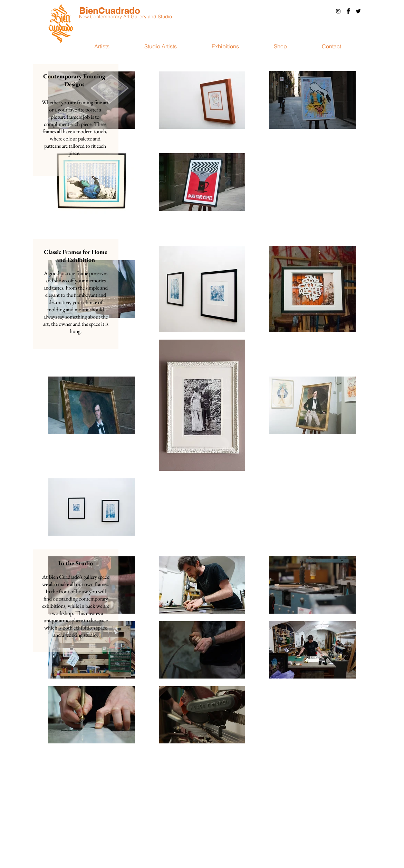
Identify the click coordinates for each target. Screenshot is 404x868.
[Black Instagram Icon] (338, 11)
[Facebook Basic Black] (348, 11)
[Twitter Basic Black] (358, 11)
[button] (331, 46)
